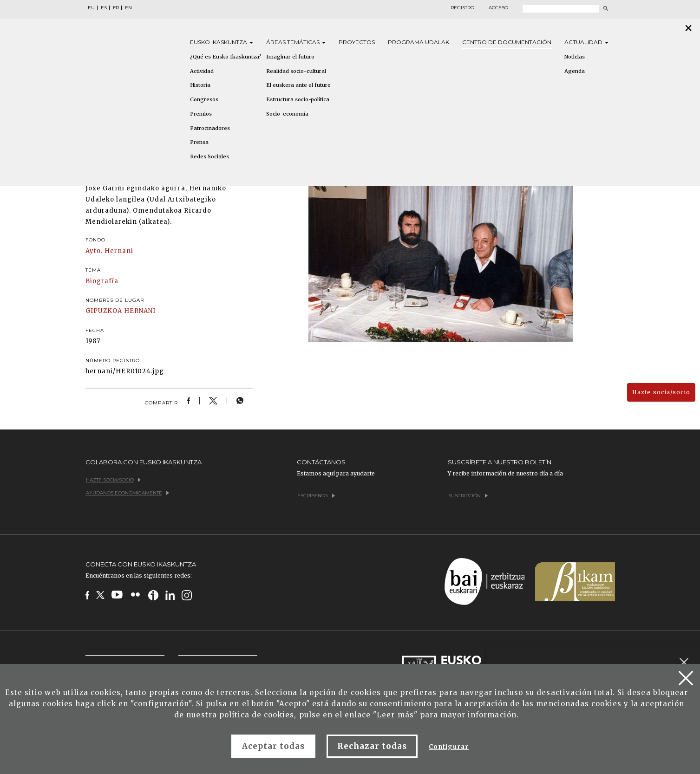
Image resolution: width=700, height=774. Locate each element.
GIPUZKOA (104, 311)
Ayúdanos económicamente (128, 493)
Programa (419, 42)
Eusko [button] (222, 42)
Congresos (204, 99)
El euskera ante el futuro (298, 85)
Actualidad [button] (586, 42)
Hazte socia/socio (661, 392)
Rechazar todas (372, 746)
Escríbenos (316, 496)
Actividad (202, 71)
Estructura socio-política (298, 99)
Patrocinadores (210, 128)
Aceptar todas (274, 746)
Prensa (199, 142)
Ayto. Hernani (110, 251)
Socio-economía (287, 114)
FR (116, 8)
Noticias (575, 57)
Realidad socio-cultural (296, 71)
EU (91, 8)
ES (104, 8)
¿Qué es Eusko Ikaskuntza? (226, 57)
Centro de (507, 42)
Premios (201, 114)
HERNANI (140, 311)
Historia (200, 85)
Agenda (575, 71)
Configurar (449, 747)
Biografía (102, 281)
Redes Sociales (209, 156)
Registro (462, 8)
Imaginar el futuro (290, 57)
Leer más (395, 715)
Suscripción (468, 496)
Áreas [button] (296, 42)
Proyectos (357, 42)
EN (128, 8)
